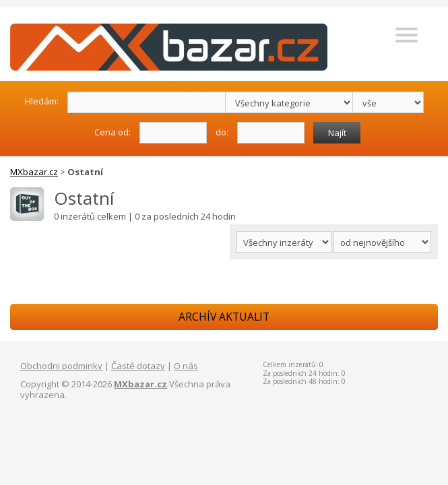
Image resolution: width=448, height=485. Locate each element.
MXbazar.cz (34, 172)
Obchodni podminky (61, 366)
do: (222, 132)
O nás (186, 366)
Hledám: (42, 101)
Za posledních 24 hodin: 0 (304, 373)
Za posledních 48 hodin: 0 (304, 381)
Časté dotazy (138, 366)
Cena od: (113, 132)
